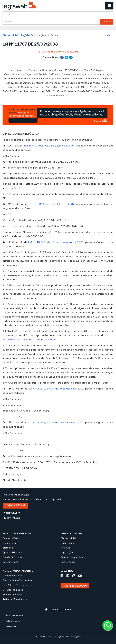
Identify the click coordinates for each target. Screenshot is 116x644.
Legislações (28, 35)
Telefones (11, 627)
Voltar (109, 35)
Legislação (67, 552)
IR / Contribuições (13, 590)
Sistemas (8, 548)
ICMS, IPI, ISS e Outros (16, 585)
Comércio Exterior (13, 557)
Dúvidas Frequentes (72, 557)
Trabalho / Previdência (15, 599)
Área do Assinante (15, 615)
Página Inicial (10, 35)
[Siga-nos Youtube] (80, 576)
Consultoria (9, 543)
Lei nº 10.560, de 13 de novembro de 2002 (56, 242)
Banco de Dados (12, 538)
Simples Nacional (12, 595)
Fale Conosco (68, 562)
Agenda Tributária (13, 552)
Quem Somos (68, 543)
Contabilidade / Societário (17, 580)
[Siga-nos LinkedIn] (68, 576)
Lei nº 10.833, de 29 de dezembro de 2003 (56, 423)
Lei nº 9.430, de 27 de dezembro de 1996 (31, 340)
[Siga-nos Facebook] (62, 576)
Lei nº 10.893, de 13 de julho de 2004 (51, 204)
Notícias (65, 548)
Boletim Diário (11, 562)
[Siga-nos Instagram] (74, 576)
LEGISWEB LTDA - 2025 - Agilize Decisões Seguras (58, 637)
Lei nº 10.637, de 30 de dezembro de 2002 (56, 389)
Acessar (107, 22)
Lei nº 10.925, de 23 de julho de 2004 (51, 146)
